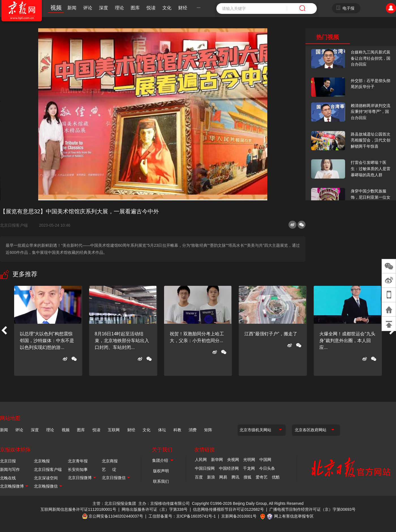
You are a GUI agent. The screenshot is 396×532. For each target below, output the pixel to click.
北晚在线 (8, 478)
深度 (104, 8)
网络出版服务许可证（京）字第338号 (155, 509)
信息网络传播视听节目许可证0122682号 (228, 509)
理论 (119, 8)
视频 (56, 8)
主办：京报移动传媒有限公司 (164, 503)
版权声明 (161, 471)
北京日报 (8, 461)
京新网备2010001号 (239, 516)
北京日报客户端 (14, 225)
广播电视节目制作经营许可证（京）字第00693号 (312, 509)
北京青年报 (78, 461)
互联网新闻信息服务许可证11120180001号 (78, 509)
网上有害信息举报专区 (294, 516)
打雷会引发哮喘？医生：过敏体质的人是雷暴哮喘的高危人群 (371, 169)
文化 (167, 8)
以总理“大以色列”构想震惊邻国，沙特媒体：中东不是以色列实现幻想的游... (47, 341)
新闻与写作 (10, 469)
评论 (88, 8)
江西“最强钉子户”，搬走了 (271, 334)
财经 (183, 8)
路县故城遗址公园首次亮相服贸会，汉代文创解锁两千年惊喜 (371, 140)
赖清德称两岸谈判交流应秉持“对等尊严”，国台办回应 (371, 112)
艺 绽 (109, 469)
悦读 (151, 8)
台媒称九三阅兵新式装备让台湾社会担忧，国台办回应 (371, 58)
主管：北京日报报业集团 (114, 503)
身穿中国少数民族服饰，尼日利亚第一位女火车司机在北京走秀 (371, 197)
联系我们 (161, 481)
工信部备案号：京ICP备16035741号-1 (182, 516)
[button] (4, 331)
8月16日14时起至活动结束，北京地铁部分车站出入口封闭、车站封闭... (122, 341)
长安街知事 (78, 469)
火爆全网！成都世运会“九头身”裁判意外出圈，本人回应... (347, 341)
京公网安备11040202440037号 (116, 516)
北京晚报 (42, 461)
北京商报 (110, 461)
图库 (135, 8)
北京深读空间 (46, 478)
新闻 (72, 8)
